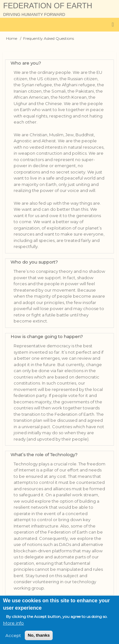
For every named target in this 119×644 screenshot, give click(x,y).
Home (12, 38)
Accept (13, 640)
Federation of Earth (48, 6)
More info (13, 627)
